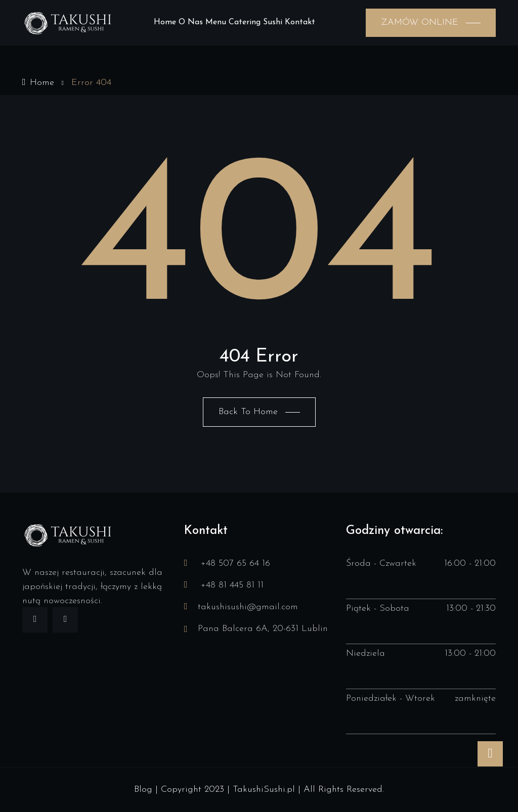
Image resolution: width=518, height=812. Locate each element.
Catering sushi (255, 22)
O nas (191, 22)
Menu (216, 22)
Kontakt (300, 22)
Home (165, 22)
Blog (143, 790)
